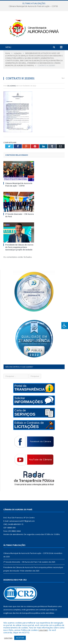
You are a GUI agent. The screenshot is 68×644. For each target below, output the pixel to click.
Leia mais (43, 630)
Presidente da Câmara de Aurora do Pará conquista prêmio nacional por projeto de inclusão (19, 247)
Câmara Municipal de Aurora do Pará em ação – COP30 (33, 6)
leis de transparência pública (28, 613)
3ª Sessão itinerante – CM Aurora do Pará (20, 562)
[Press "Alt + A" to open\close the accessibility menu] (65, 326)
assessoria (8, 610)
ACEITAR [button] (20, 638)
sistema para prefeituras (37, 606)
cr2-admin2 (11, 86)
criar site (20, 606)
